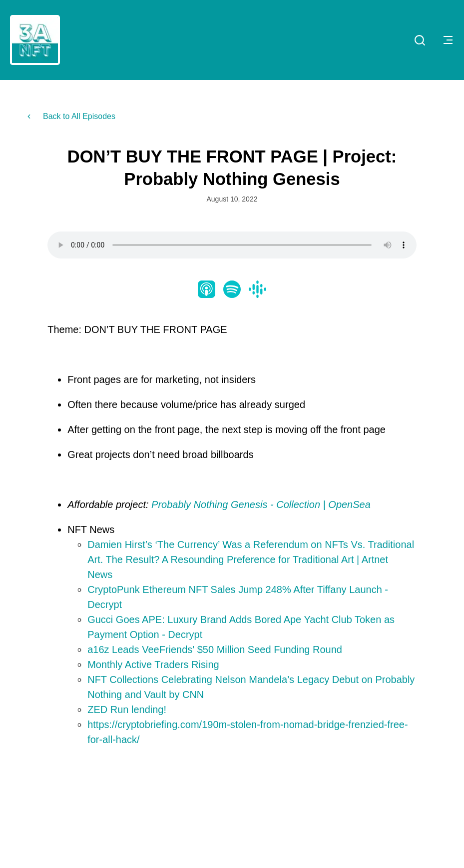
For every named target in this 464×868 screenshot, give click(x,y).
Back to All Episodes (70, 116)
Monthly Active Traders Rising (153, 664)
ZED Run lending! (128, 709)
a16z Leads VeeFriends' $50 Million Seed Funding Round (215, 649)
